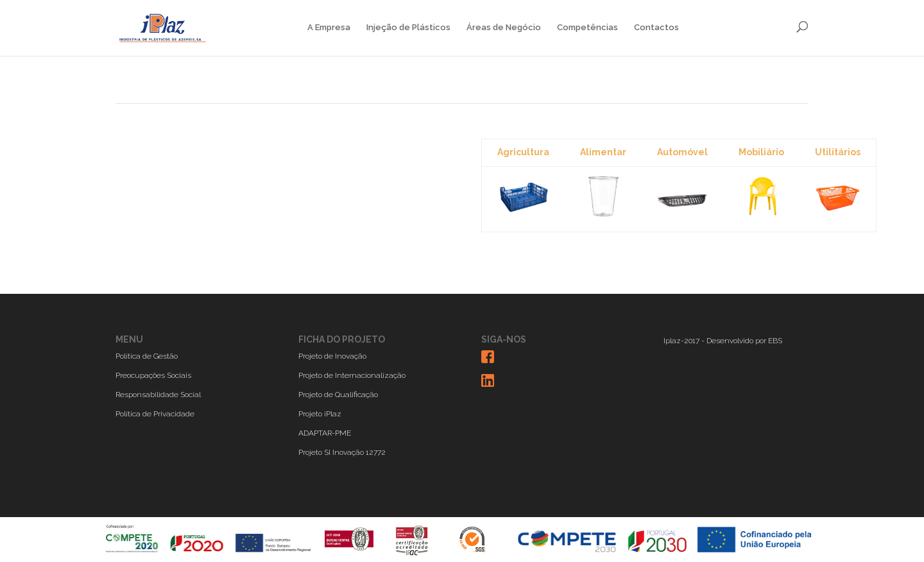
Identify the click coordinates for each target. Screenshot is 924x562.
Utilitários (838, 152)
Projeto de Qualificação (338, 395)
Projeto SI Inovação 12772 (342, 452)
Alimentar (603, 152)
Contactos (656, 28)
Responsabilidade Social (158, 395)
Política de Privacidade (155, 414)
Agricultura (523, 152)
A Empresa (329, 28)
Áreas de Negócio (504, 28)
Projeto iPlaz (320, 414)
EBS (775, 341)
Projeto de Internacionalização (352, 375)
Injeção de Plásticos (408, 28)
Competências (587, 28)
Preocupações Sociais (153, 375)
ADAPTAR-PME (325, 433)
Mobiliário (761, 152)
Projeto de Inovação (332, 356)
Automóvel (682, 152)
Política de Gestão (147, 356)
